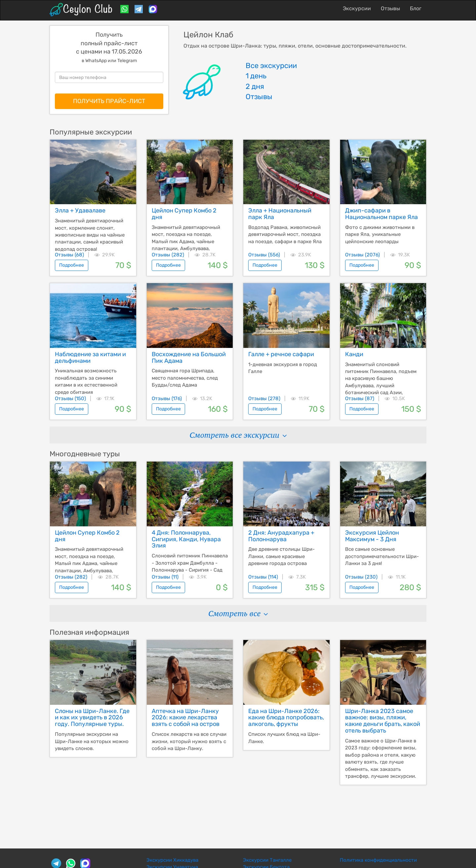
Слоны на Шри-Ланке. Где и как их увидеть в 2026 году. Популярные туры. (92, 718)
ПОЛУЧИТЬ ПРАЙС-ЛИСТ (109, 101)
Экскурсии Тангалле (267, 860)
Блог (416, 8)
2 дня (255, 86)
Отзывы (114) (263, 577)
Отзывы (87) (360, 398)
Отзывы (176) (167, 398)
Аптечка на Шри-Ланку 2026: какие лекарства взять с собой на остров (186, 718)
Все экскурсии (271, 66)
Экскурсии (357, 8)
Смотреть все (238, 613)
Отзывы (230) (361, 577)
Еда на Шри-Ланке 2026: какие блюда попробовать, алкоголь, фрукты (286, 718)
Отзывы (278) (264, 398)
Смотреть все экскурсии (238, 435)
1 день (256, 76)
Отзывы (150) (70, 398)
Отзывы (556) (264, 255)
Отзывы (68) (69, 255)
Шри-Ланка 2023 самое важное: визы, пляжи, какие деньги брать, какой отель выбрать (383, 721)
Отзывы (390, 8)
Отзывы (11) (165, 577)
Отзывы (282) (168, 255)
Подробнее (72, 265)
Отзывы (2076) (362, 255)
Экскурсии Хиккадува (172, 860)
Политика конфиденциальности (378, 860)
